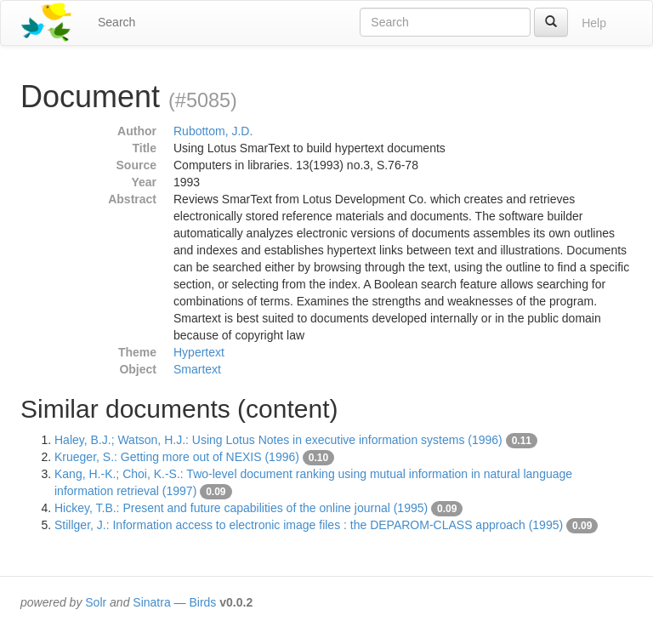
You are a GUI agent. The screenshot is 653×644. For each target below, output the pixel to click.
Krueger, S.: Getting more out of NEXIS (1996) (177, 457)
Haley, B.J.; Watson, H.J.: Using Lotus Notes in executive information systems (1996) (278, 440)
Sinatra (151, 602)
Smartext (197, 369)
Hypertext (199, 352)
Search (116, 22)
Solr (96, 602)
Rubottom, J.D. (213, 131)
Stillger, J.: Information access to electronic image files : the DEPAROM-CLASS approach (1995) (309, 525)
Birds (202, 602)
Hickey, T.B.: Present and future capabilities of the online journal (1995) (241, 508)
